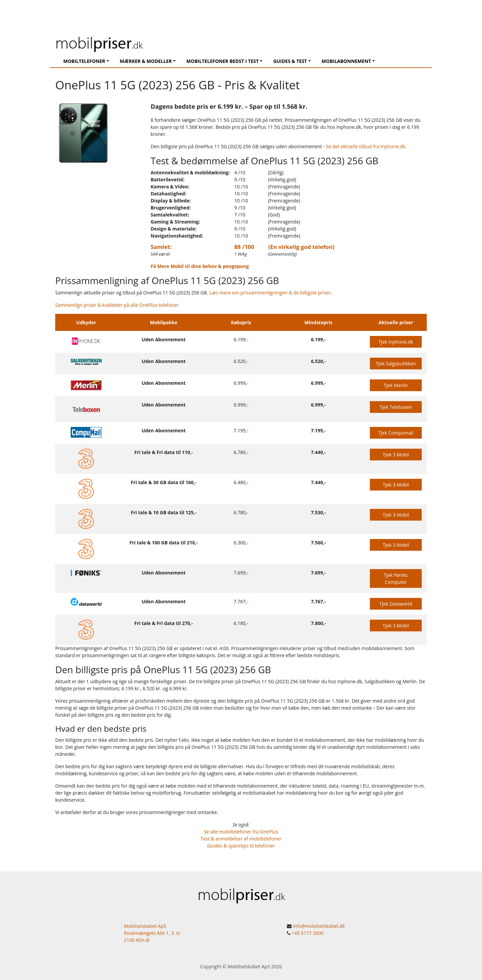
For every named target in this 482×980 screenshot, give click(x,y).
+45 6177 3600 (307, 933)
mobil (99, 42)
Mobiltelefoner (84, 61)
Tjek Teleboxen (396, 407)
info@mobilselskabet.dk (319, 926)
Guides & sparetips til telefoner (241, 846)
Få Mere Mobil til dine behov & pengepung (200, 266)
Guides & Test (290, 61)
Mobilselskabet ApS (249, 966)
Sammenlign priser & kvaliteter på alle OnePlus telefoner (117, 305)
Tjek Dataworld (396, 604)
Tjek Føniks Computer (396, 578)
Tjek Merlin (396, 385)
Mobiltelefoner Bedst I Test (223, 61)
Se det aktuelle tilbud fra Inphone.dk (366, 146)
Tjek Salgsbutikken (396, 364)
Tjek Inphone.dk (396, 342)
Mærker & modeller (146, 61)
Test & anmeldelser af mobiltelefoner (241, 839)
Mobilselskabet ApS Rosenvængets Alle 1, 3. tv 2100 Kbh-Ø (152, 933)
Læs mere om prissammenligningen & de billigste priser (270, 293)
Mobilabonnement (346, 61)
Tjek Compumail (396, 433)
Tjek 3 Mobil (396, 455)
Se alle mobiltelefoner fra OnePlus (241, 832)
